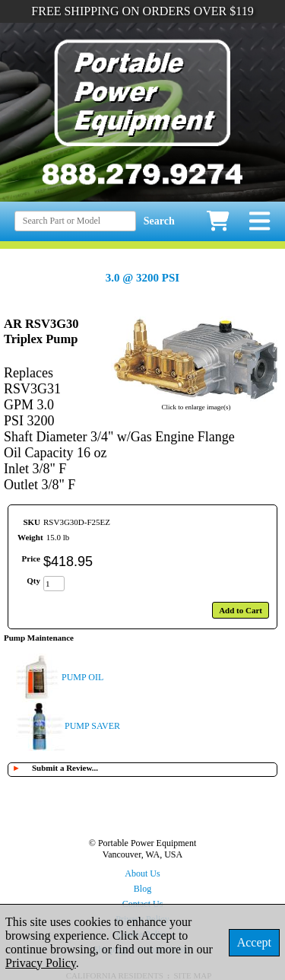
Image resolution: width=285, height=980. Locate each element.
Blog (142, 889)
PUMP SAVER (92, 726)
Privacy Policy (41, 963)
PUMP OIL (82, 677)
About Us (142, 873)
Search (159, 221)
